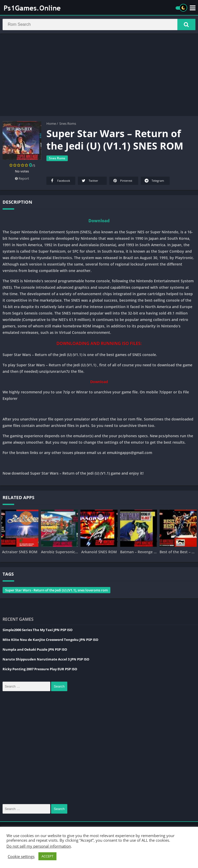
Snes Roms (68, 125)
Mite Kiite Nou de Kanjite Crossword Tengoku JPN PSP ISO (50, 641)
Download (99, 222)
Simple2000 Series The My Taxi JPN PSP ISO (38, 631)
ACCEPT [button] (47, 856)
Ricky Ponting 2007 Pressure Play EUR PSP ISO (40, 670)
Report (22, 179)
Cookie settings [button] (21, 856)
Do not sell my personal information (39, 846)
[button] (186, 25)
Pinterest (122, 182)
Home (51, 125)
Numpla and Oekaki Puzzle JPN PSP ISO (35, 650)
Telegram (154, 182)
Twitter (90, 182)
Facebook (60, 182)
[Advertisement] (99, 76)
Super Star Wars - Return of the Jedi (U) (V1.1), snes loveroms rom (56, 591)
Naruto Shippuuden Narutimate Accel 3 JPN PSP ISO (46, 660)
